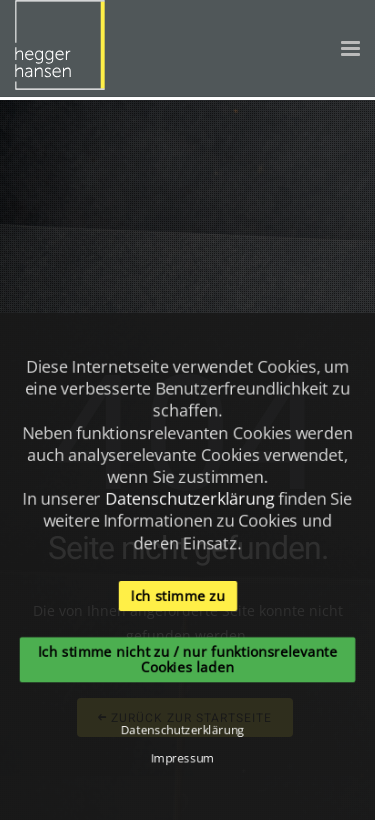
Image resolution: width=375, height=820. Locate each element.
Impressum (182, 759)
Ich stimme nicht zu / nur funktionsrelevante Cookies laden (187, 660)
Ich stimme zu (177, 595)
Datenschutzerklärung (190, 498)
